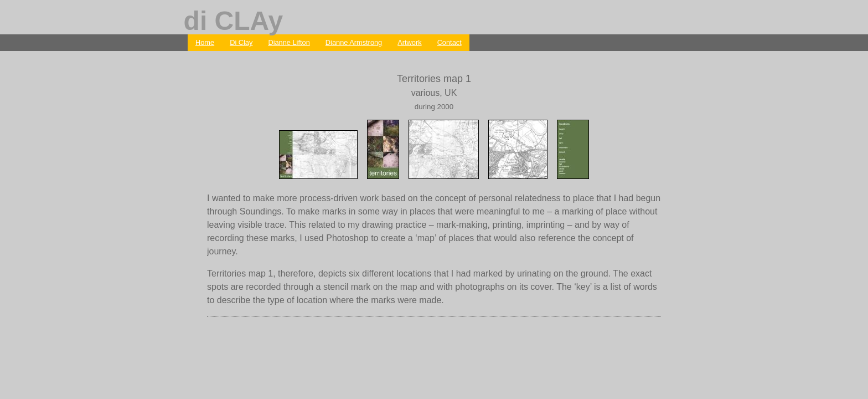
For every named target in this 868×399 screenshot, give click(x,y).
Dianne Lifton (289, 42)
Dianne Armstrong (354, 42)
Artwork (409, 42)
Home (205, 42)
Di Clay (241, 42)
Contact (449, 42)
